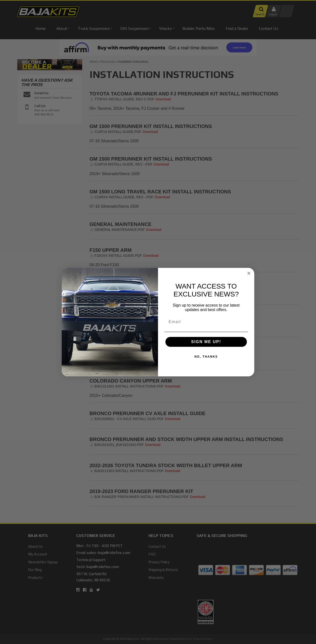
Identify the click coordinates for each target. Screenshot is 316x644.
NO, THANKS (206, 357)
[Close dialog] (249, 273)
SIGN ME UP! (206, 342)
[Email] (206, 322)
